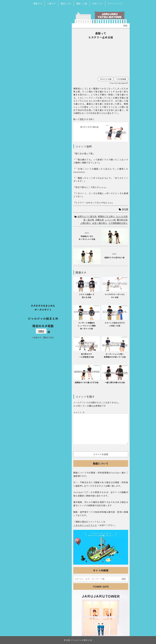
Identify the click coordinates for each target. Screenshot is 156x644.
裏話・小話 (82, 3)
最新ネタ (38, 3)
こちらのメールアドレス (85, 525)
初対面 (125, 209)
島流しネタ (66, 3)
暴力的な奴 (122, 220)
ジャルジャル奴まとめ (43, 318)
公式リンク (97, 3)
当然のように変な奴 (87, 216)
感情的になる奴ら (106, 216)
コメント (79, 412)
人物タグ (51, 3)
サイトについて (115, 3)
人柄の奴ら (86, 223)
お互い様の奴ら (100, 223)
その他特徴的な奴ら (118, 223)
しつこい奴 (110, 220)
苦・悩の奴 (89, 220)
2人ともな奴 (122, 216)
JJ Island (101, 550)
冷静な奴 (99, 220)
